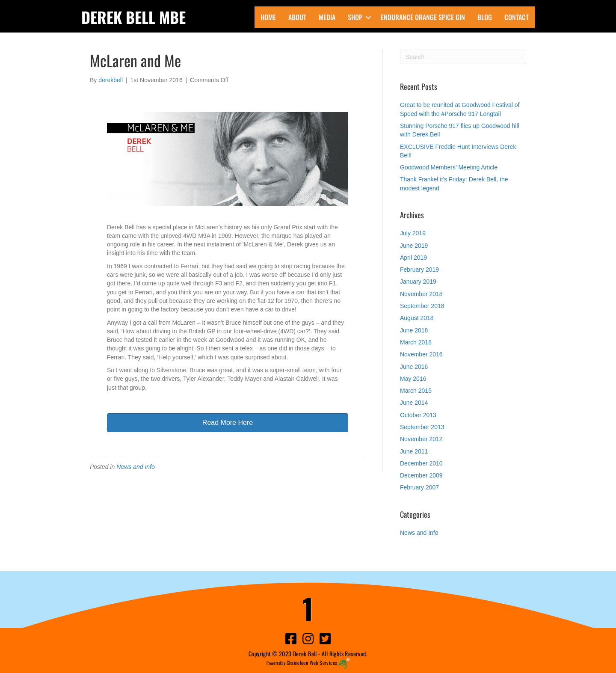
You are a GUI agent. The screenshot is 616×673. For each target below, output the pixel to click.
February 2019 (419, 270)
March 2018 (416, 342)
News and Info (136, 467)
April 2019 (413, 258)
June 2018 (414, 330)
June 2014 (414, 403)
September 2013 (422, 427)
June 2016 (414, 367)
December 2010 (421, 463)
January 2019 (418, 282)
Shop (355, 17)
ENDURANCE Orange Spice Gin (423, 17)
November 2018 (421, 294)
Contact (517, 17)
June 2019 (414, 246)
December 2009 (421, 475)
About (297, 17)
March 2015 (416, 391)
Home (268, 17)
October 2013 (418, 415)
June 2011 (414, 451)
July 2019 (413, 233)
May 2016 (413, 379)
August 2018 (417, 318)
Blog (485, 17)
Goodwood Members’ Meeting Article (449, 167)
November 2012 (421, 439)
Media (327, 17)
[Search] (463, 57)
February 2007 (419, 487)
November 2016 (421, 354)
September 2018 (422, 306)
